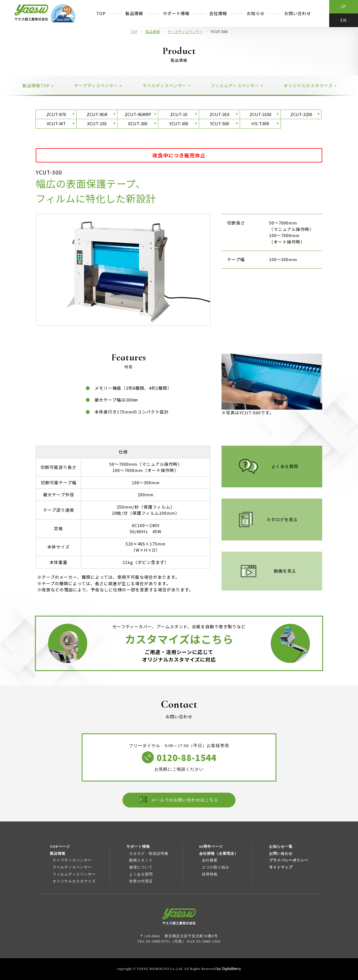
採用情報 (210, 874)
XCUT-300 (138, 123)
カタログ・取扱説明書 (149, 853)
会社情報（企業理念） (219, 853)
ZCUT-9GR (97, 114)
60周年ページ (211, 846)
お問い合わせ (298, 13)
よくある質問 (141, 874)
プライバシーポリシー (289, 860)
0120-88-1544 (187, 757)
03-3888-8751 (158, 941)
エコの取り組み (216, 867)
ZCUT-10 (179, 114)
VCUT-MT (56, 123)
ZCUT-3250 (301, 114)
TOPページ (60, 846)
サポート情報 (176, 13)
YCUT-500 (220, 123)
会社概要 (210, 860)
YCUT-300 (179, 123)
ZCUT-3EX (220, 114)
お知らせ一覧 (281, 846)
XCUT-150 (97, 123)
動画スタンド (141, 860)
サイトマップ (281, 867)
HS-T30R (260, 123)
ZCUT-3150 (260, 114)
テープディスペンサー (185, 31)
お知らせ (256, 13)
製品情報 (134, 13)
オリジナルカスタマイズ (74, 881)
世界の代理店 (141, 881)
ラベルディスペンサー (72, 867)
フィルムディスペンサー (74, 874)
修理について (141, 867)
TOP (101, 13)
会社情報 (218, 13)
